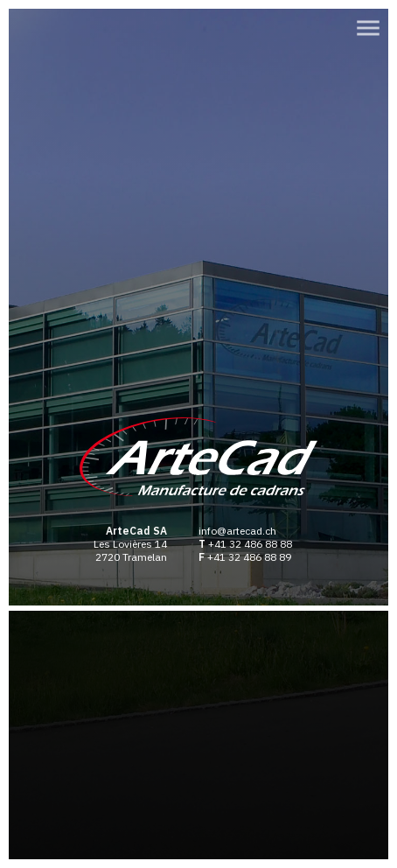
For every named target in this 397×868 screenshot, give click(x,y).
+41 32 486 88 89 (249, 557)
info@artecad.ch (237, 531)
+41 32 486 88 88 (250, 544)
